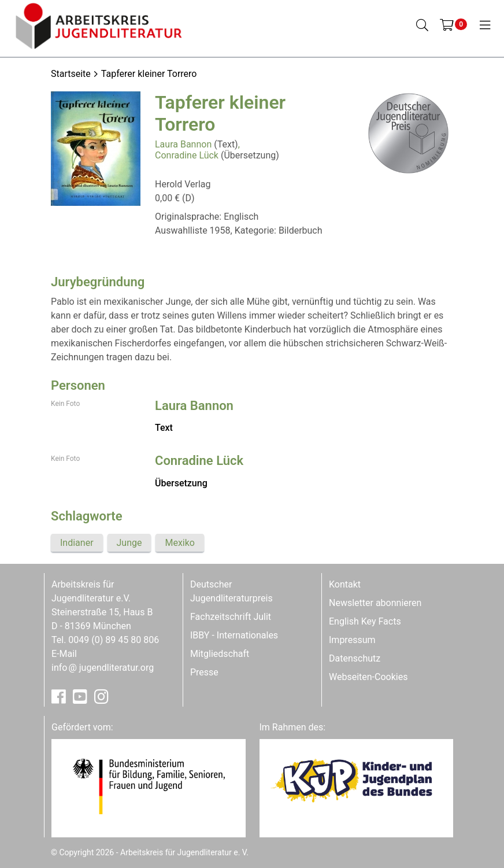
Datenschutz (355, 658)
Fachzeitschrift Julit (231, 617)
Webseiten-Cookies (368, 677)
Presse (204, 672)
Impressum (352, 640)
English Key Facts (365, 621)
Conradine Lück (187, 155)
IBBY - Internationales (234, 635)
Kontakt (345, 584)
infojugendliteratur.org (103, 668)
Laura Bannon (183, 144)
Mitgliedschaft (220, 654)
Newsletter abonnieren (375, 603)
